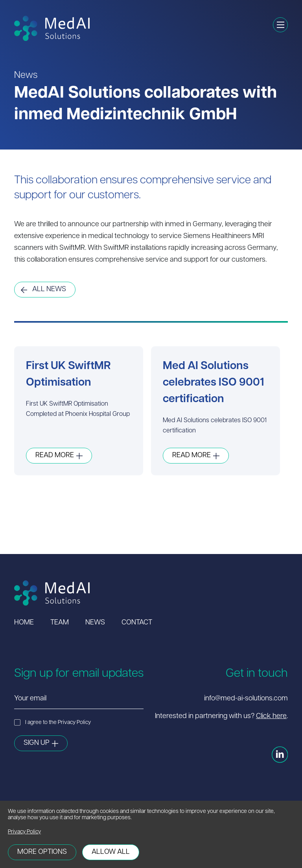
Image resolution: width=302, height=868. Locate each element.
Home (24, 623)
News (95, 623)
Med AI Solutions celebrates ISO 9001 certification (214, 383)
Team (60, 623)
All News (49, 289)
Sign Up (37, 743)
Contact (137, 623)
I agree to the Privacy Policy (52, 722)
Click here (271, 716)
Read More (55, 455)
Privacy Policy (24, 832)
